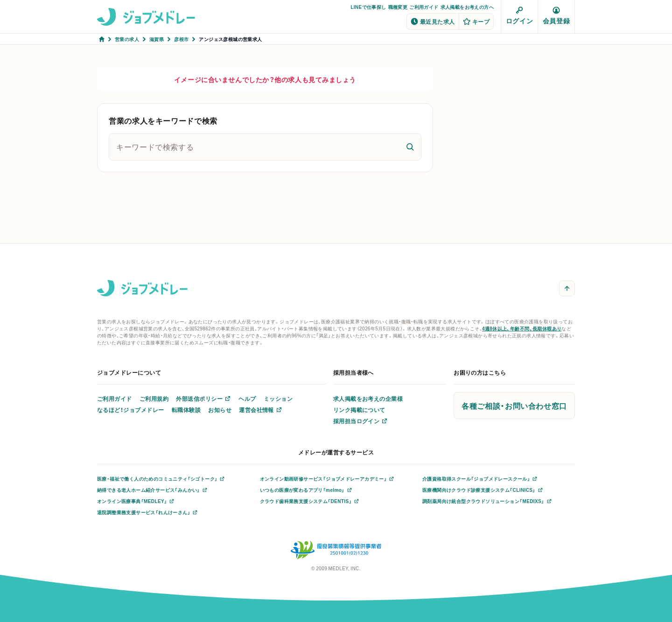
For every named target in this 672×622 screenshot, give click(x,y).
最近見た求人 (433, 21)
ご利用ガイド (424, 7)
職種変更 (398, 7)
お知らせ (220, 410)
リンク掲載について (359, 410)
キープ (476, 21)
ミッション (278, 398)
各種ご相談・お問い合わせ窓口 (514, 405)
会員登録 (556, 16)
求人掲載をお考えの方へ (467, 7)
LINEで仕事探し (368, 7)
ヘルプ (247, 398)
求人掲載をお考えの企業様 (368, 398)
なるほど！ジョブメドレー (131, 410)
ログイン (519, 16)
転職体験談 (186, 410)
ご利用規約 (154, 398)
